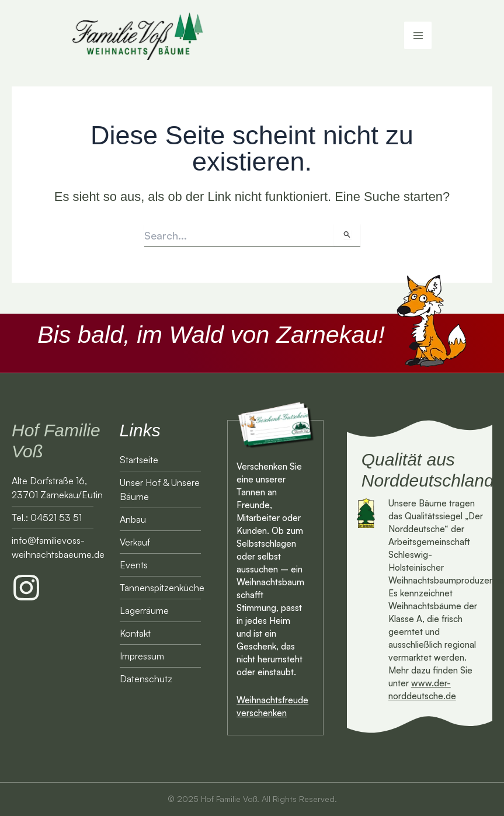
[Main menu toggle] (418, 38)
